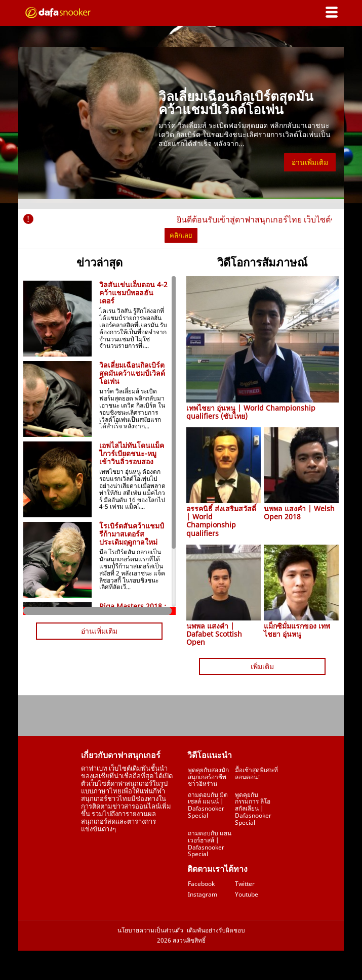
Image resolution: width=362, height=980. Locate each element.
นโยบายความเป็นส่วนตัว (150, 930)
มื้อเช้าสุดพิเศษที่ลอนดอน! (256, 773)
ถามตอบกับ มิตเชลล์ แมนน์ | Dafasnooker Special (208, 805)
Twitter (245, 884)
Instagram (203, 894)
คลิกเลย (181, 235)
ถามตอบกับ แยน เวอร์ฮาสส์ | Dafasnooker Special (210, 843)
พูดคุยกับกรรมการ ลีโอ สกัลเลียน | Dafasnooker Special (253, 809)
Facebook (201, 884)
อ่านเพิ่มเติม (310, 162)
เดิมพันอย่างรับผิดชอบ (216, 930)
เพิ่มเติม (262, 666)
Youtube (247, 894)
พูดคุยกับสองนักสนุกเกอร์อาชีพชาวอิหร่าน (208, 777)
